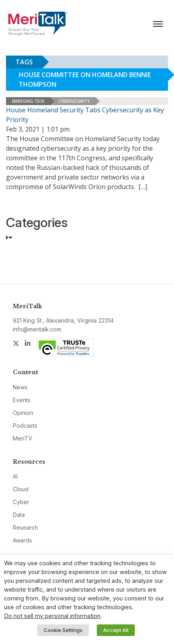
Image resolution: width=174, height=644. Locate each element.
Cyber (21, 502)
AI (15, 476)
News (20, 387)
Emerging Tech (28, 101)
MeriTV (23, 438)
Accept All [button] (116, 630)
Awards (22, 540)
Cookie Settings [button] (63, 630)
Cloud (21, 489)
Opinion (23, 413)
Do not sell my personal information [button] (52, 616)
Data (19, 515)
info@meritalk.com (37, 329)
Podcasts (25, 426)
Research (25, 527)
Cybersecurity (74, 101)
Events (22, 400)
